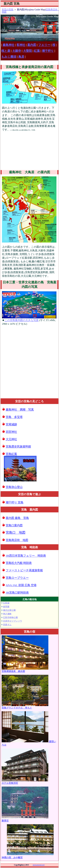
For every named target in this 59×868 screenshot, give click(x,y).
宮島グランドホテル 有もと (25, 706)
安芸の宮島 (8, 10)
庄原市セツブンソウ (13, 621)
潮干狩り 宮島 (15, 502)
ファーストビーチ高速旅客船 (24, 570)
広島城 (6, 603)
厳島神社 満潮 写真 (20, 410)
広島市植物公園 (10, 617)
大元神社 (11, 439)
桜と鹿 (6, 51)
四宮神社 (11, 432)
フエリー (44, 45)
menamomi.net (39, 865)
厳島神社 (9, 45)
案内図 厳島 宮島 (17, 518)
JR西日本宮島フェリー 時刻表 (26, 556)
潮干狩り (48, 51)
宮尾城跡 (11, 424)
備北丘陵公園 (9, 610)
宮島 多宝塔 (14, 417)
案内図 (32, 45)
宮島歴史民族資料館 (18, 447)
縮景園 (6, 607)
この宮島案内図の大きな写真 (22, 320)
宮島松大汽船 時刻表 (19, 563)
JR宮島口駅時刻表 (17, 593)
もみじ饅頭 (9, 57)
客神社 (21, 45)
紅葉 (37, 51)
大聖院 (28, 51)
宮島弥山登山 (14, 487)
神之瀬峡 (7, 614)
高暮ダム (7, 625)
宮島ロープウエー (17, 578)
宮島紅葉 (11, 454)
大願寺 (17, 51)
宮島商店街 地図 (17, 540)
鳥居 (21, 57)
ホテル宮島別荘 (25, 782)
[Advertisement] (29, 151)
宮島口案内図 (14, 525)
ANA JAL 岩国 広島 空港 (21, 585)
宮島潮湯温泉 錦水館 (25, 670)
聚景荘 (25, 819)
